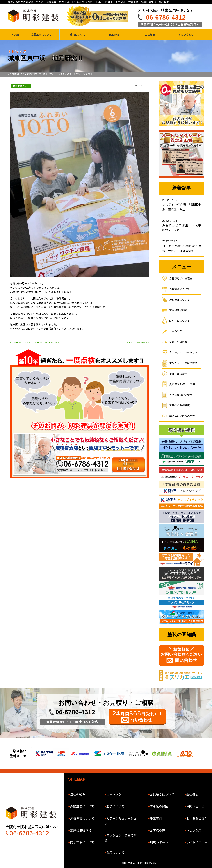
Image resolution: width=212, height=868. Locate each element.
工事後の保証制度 (180, 405)
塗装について (115, 806)
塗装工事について (41, 35)
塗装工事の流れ (178, 342)
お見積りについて (162, 795)
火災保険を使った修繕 (182, 384)
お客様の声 (157, 831)
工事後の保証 (159, 806)
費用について (78, 35)
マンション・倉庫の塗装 (183, 363)
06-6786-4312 (166, 17)
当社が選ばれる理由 (181, 279)
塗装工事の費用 (178, 374)
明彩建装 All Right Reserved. (139, 863)
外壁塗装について (180, 289)
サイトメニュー (197, 842)
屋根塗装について (180, 300)
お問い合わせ (186, 35)
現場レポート (159, 842)
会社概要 (150, 35)
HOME (16, 35)
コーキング (176, 331)
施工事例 (114, 35)
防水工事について (180, 321)
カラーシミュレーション (183, 353)
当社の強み (78, 795)
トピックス (194, 831)
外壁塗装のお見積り (181, 395)
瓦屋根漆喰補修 (178, 310)
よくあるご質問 (197, 819)
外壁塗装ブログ (21, 86)
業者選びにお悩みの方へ (183, 416)
